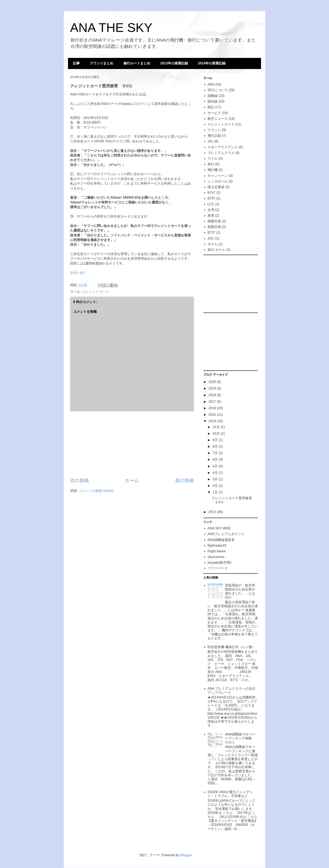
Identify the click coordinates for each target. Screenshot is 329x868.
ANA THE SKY (111, 28)
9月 (216, 440)
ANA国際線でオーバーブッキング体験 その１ (240, 738)
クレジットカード (95, 292)
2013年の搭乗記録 (174, 63)
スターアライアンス (223, 147)
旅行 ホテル (216, 250)
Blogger (186, 855)
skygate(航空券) (219, 562)
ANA (211, 84)
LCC (211, 204)
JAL (210, 141)
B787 (211, 198)
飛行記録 (214, 136)
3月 (216, 479)
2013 (213, 512)
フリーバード (218, 568)
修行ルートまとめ (137, 63)
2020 (213, 382)
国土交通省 (216, 187)
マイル (213, 158)
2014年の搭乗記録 (212, 63)
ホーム (132, 480)
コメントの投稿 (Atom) (96, 491)
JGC (211, 238)
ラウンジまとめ (102, 63)
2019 (213, 388)
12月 (217, 427)
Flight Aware (217, 551)
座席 (211, 216)
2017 (213, 402)
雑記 (211, 107)
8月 (216, 446)
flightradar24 (217, 545)
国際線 (213, 96)
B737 (211, 233)
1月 (216, 492)
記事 (76, 63)
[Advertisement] (132, 444)
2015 (213, 415)
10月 (217, 433)
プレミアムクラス (221, 153)
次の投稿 (79, 480)
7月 (216, 453)
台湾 (211, 210)
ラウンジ (214, 130)
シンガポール (218, 181)
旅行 (211, 164)
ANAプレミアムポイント (226, 534)
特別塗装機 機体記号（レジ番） (231, 647)
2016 (213, 408)
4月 (216, 473)
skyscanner (216, 557)
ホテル (213, 244)
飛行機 (213, 170)
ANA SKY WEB (219, 528)
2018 (213, 395)
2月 (216, 486)
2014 (213, 421)
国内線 (213, 101)
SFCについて (218, 90)
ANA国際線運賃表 (221, 540)
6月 (216, 459)
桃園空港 (214, 221)
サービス (214, 113)
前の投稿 (185, 480)
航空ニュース (218, 119)
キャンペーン (218, 176)
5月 (216, 466)
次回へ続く (78, 273)
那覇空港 (214, 227)
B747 (211, 193)
